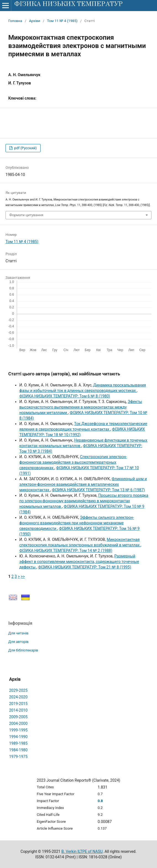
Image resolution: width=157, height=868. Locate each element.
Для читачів (18, 633)
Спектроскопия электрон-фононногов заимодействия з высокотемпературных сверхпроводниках (73, 462)
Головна (15, 21)
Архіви (34, 21)
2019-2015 (18, 704)
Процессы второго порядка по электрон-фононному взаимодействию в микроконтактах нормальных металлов (84, 501)
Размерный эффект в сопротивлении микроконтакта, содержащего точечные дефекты (79, 562)
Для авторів (18, 642)
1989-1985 (18, 743)
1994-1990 (18, 737)
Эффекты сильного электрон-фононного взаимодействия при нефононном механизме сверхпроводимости (77, 523)
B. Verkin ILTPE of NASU (82, 851)
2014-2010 (18, 710)
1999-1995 (18, 730)
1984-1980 (18, 750)
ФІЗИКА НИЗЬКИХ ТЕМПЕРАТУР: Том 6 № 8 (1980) (65, 396)
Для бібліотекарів (23, 650)
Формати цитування (26, 215)
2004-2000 (18, 723)
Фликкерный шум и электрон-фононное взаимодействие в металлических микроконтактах (83, 484)
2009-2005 (18, 717)
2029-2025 (18, 690)
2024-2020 (18, 697)
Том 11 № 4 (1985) (62, 21)
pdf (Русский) (25, 148)
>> (23, 576)
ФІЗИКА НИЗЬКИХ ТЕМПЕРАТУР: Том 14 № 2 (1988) (66, 551)
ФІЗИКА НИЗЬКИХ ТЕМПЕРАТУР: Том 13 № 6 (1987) (98, 490)
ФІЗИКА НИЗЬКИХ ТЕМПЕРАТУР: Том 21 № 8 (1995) (85, 567)
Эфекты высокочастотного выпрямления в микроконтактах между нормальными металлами (81, 407)
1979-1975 (18, 757)
